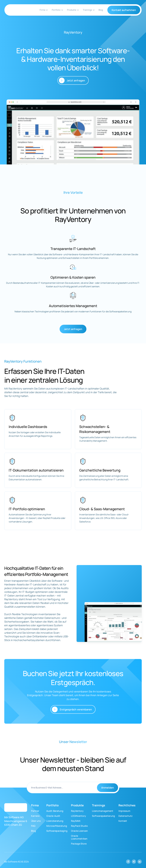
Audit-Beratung (55, 811)
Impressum (124, 811)
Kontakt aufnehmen (124, 10)
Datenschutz (126, 816)
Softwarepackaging (57, 831)
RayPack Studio (79, 826)
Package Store (79, 844)
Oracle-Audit (53, 816)
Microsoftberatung (57, 826)
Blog (101, 10)
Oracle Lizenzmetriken (79, 837)
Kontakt (123, 821)
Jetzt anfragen (73, 329)
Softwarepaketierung (103, 816)
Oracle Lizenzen (79, 831)
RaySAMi (76, 821)
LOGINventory (78, 816)
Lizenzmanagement (103, 811)
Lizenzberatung (55, 821)
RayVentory (77, 811)
